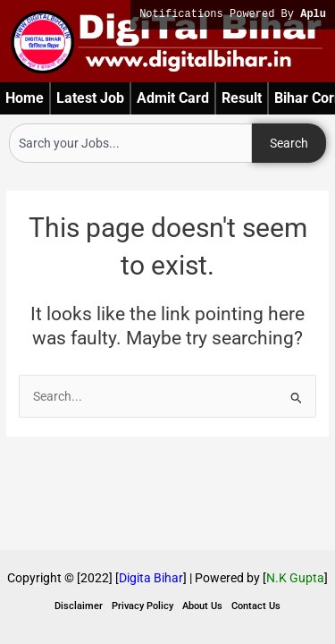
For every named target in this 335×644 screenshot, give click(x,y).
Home (25, 98)
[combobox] (130, 143)
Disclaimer (79, 606)
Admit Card (173, 98)
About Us (202, 606)
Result (242, 98)
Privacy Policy (142, 606)
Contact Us (256, 606)
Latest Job (90, 98)
